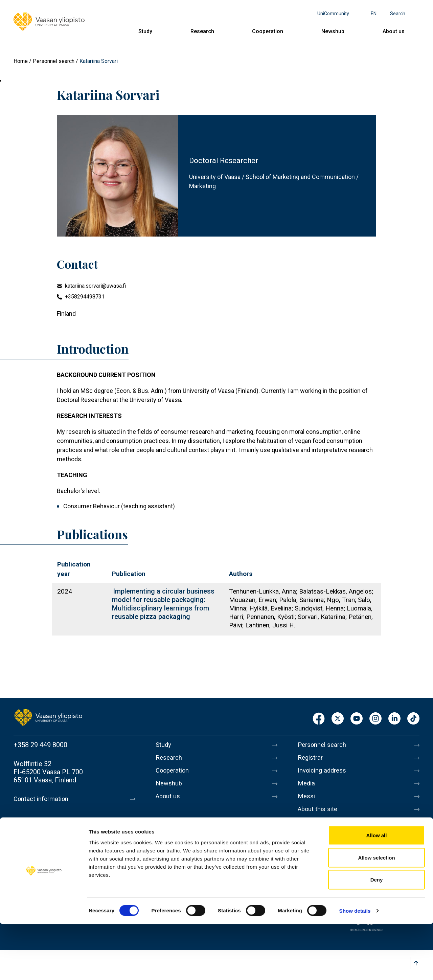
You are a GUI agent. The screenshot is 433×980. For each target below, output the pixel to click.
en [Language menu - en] (374, 14)
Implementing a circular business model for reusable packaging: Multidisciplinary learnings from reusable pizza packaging (163, 604)
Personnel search (54, 61)
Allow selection (376, 914)
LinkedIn (394, 719)
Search (398, 14)
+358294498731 (85, 297)
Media (307, 787)
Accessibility (317, 844)
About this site (319, 816)
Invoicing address (324, 773)
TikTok (413, 719)
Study (145, 31)
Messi (307, 802)
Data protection (321, 830)
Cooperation (268, 31)
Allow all (377, 891)
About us (394, 31)
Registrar (311, 759)
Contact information (43, 799)
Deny (377, 936)
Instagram (375, 719)
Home (21, 61)
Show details (355, 967)
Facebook (319, 719)
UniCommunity (333, 14)
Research (202, 31)
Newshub (333, 31)
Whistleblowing (321, 859)
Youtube (357, 719)
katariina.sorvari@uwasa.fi (95, 286)
